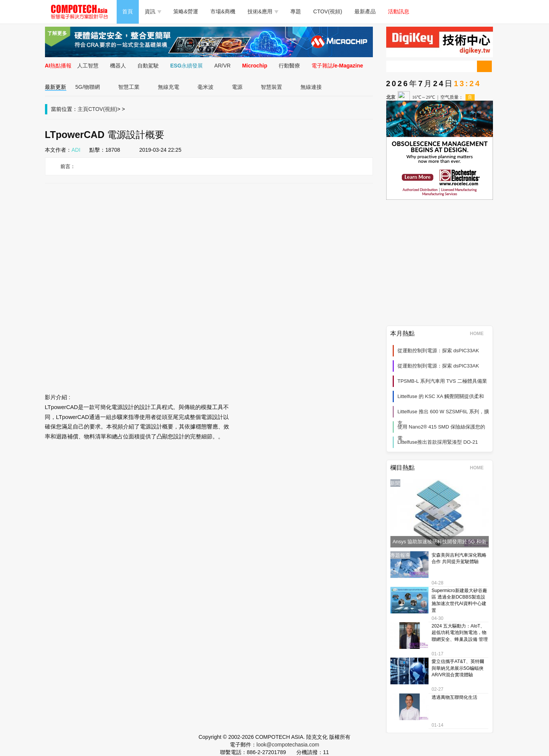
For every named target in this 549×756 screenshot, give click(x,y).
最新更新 (56, 87)
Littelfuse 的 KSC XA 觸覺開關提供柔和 (441, 396)
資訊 (153, 11)
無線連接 (311, 87)
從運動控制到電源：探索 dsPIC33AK (438, 351)
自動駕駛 (148, 66)
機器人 (118, 66)
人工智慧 (88, 66)
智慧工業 (129, 87)
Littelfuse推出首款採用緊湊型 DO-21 (438, 442)
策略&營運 (186, 11)
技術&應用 (263, 11)
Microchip (255, 66)
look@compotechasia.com (288, 745)
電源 (237, 87)
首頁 (128, 11)
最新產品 (365, 11)
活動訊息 (399, 11)
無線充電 (169, 87)
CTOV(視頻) (328, 11)
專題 (296, 11)
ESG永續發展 (187, 66)
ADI (76, 150)
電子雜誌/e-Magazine (337, 66)
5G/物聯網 (88, 87)
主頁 (83, 109)
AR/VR (222, 66)
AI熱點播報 (58, 66)
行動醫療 (289, 66)
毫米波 (205, 87)
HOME (479, 334)
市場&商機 (223, 11)
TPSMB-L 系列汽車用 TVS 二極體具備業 (442, 381)
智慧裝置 (271, 87)
